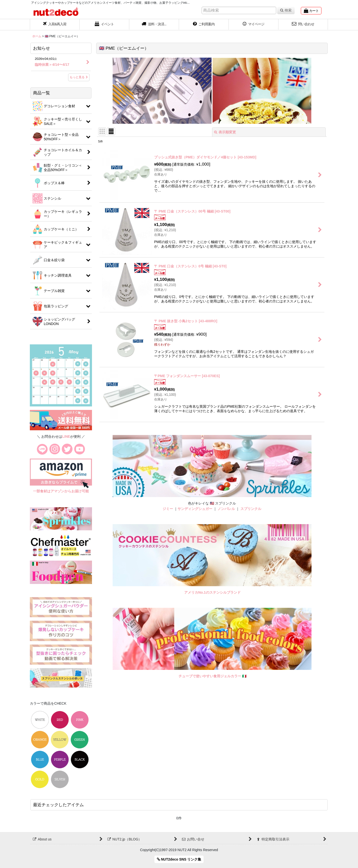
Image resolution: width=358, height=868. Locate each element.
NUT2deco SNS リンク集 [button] (179, 859)
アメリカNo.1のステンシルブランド (212, 592)
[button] (154, 25)
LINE (66, 436)
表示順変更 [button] (225, 132)
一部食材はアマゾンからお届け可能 (61, 491)
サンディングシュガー (195, 509)
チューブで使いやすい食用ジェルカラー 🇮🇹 (212, 676)
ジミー (168, 509)
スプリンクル (251, 509)
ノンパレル (226, 509)
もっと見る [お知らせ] (79, 77)
